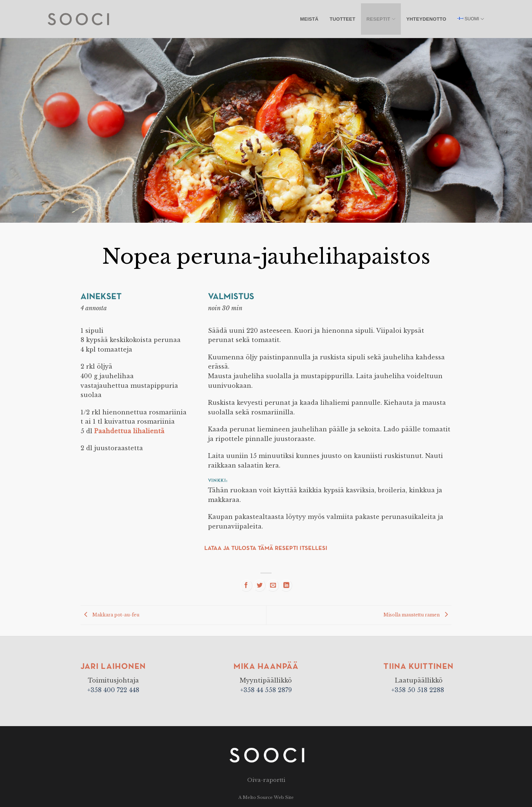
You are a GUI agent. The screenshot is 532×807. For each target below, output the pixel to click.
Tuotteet (342, 19)
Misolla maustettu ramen (417, 615)
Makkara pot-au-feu (110, 615)
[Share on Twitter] (260, 586)
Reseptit (381, 19)
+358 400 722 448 (113, 690)
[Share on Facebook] (246, 586)
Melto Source (258, 797)
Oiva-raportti (266, 780)
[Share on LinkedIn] (286, 586)
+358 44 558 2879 (266, 690)
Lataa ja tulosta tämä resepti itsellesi (266, 548)
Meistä (309, 19)
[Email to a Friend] (273, 586)
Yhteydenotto (426, 19)
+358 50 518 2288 (419, 690)
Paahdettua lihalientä (129, 431)
